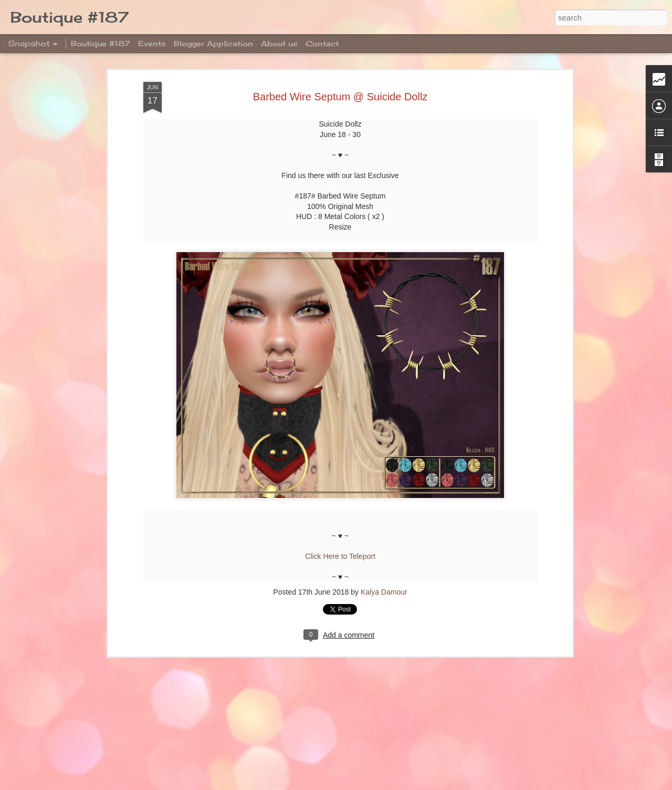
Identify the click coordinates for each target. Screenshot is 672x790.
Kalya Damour (384, 589)
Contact (322, 43)
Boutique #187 (101, 43)
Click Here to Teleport (340, 553)
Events (152, 43)
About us (279, 43)
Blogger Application (213, 43)
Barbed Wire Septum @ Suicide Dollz (340, 93)
